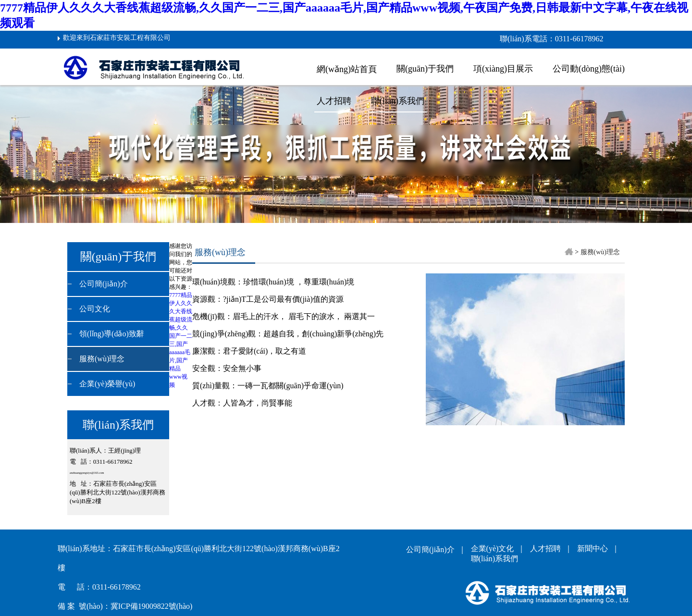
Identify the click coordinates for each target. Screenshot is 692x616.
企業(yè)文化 (494, 548)
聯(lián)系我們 (398, 101)
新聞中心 (594, 548)
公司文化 (95, 309)
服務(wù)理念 (102, 359)
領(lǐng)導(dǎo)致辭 (112, 334)
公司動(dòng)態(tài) (589, 69)
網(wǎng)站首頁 (347, 69)
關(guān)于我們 (425, 69)
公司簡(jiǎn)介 (104, 284)
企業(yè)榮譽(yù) (107, 384)
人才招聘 (334, 101)
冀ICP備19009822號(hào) (152, 606)
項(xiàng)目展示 (503, 69)
